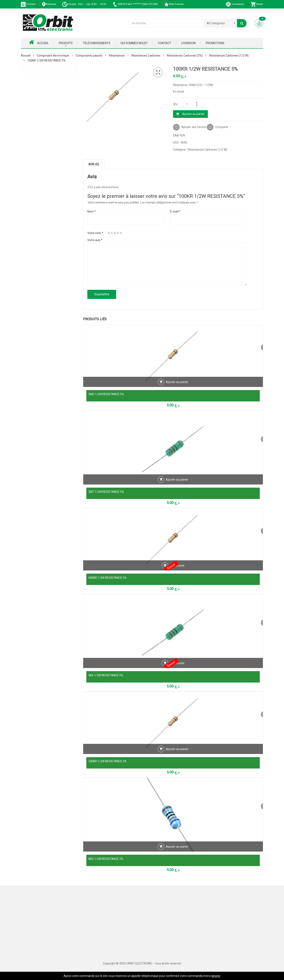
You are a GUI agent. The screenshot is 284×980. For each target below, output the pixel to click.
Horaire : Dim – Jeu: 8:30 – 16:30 (84, 4)
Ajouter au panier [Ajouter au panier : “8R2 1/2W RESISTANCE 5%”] (177, 850)
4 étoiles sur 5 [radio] (118, 233)
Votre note (95, 233)
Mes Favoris (174, 4)
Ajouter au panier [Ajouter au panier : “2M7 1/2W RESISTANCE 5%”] (177, 483)
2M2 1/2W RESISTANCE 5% (106, 394)
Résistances (117, 56)
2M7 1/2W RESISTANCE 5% (106, 492)
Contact (28, 4)
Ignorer (216, 976)
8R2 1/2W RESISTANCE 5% (106, 859)
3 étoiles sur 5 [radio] (115, 233)
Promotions (215, 43)
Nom (91, 211)
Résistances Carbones (146, 56)
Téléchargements (97, 43)
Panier (257, 4)
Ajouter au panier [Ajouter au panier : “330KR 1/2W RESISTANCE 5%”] (177, 753)
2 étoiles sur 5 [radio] (112, 233)
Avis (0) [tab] (94, 164)
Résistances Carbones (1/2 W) (229, 56)
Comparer (222, 127)
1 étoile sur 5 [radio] (109, 233)
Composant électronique (53, 56)
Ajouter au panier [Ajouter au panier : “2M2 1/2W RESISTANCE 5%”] (177, 386)
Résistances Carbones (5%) (185, 56)
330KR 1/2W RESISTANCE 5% (108, 761)
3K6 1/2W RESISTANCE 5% (106, 675)
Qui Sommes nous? (134, 43)
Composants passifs (89, 56)
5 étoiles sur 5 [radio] (121, 233)
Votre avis (95, 240)
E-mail (175, 211)
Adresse (49, 4)
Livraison (188, 43)
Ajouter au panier (193, 114)
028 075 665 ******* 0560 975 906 (135, 4)
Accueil (39, 42)
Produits (66, 43)
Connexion (235, 4)
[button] (158, 73)
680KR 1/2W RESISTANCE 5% (108, 578)
